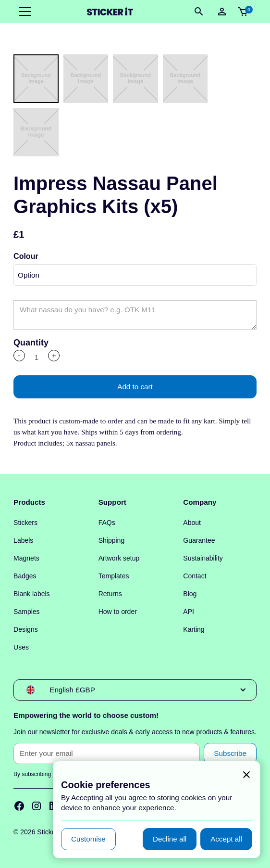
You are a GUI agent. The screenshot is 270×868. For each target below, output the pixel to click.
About (192, 523)
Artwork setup (119, 558)
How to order (118, 612)
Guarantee (199, 540)
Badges (25, 576)
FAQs (107, 523)
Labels (23, 540)
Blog (190, 594)
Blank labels (32, 594)
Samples (26, 612)
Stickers (25, 523)
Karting (194, 629)
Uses (21, 647)
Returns (110, 594)
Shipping (112, 540)
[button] (23, 12)
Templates (114, 576)
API (189, 612)
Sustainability (203, 558)
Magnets (26, 558)
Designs (26, 629)
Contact (195, 576)
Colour (26, 256)
